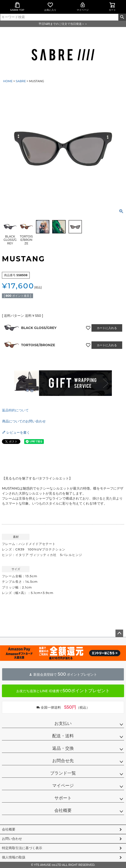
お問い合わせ (12, 839)
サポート (63, 798)
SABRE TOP (17, 7)
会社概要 (63, 810)
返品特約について (15, 410)
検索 (122, 17)
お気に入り (50, 7)
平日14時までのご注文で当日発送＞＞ (63, 24)
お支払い (63, 723)
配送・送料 (63, 736)
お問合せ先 (63, 761)
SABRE (21, 81)
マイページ (83, 7)
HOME (8, 81)
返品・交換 (63, 748)
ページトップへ (119, 633)
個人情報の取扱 (14, 857)
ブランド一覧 (63, 773)
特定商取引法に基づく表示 (22, 848)
